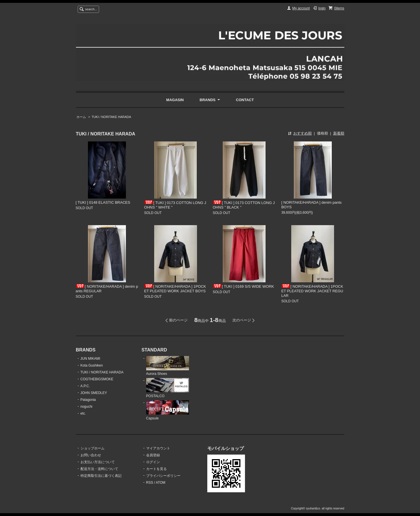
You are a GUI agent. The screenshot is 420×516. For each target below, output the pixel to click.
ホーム (81, 117)
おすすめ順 (303, 133)
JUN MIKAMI (90, 359)
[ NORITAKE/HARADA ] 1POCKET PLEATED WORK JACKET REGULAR (312, 291)
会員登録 (153, 455)
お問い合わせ (91, 455)
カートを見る (156, 469)
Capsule (168, 410)
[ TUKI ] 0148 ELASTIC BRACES (103, 202)
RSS (150, 483)
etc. (83, 413)
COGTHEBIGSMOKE (97, 379)
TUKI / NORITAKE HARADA (111, 117)
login (322, 8)
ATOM (161, 483)
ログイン (153, 462)
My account (301, 8)
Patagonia (88, 400)
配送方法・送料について (99, 469)
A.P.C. (85, 386)
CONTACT (245, 100)
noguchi (87, 407)
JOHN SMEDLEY (94, 393)
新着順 (339, 133)
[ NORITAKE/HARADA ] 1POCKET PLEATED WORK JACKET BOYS (175, 289)
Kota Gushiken (92, 365)
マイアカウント (158, 448)
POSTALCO (168, 388)
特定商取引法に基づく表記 (101, 476)
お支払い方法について (98, 462)
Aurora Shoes (168, 366)
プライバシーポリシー (163, 476)
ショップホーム (93, 448)
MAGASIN (175, 100)
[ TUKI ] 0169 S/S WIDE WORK (243, 286)
